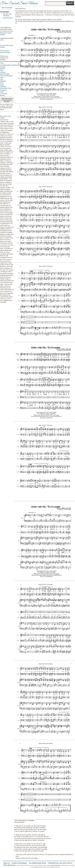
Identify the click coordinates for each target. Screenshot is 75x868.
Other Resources (9, 865)
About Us (7, 863)
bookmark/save (27, 21)
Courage (3, 67)
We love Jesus (55, 865)
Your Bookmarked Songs (37, 863)
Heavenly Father (5, 74)
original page (36, 20)
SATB (2, 40)
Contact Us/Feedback (19, 863)
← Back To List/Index (6, 8)
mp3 (4, 18)
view (7, 14)
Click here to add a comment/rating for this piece (7, 100)
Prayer (2, 85)
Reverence (3, 87)
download (6, 16)
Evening (2, 69)
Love (2, 79)
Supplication (4, 90)
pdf (4, 14)
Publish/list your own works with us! (60, 863)
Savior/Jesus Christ (6, 88)
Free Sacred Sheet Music (19, 3)
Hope (2, 78)
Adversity (3, 60)
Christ (2, 63)
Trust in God (4, 94)
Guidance (3, 72)
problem (23, 858)
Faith (2, 70)
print (10, 14)
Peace (2, 83)
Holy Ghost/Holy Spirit (6, 76)
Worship (2, 95)
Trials (2, 92)
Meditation (3, 81)
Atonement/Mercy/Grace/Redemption (11, 61)
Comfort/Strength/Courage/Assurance (11, 65)
